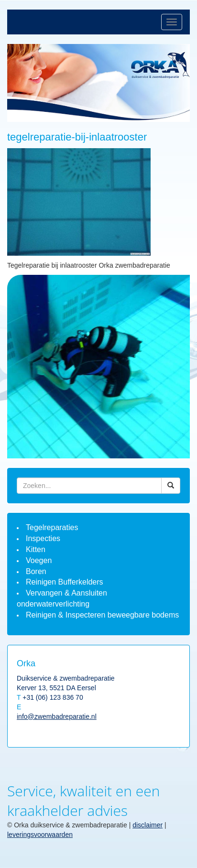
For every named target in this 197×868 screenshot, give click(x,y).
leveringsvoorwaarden (40, 835)
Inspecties (43, 538)
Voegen (39, 560)
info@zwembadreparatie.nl (57, 716)
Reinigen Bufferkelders (65, 582)
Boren (36, 571)
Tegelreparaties (52, 527)
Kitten (36, 549)
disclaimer (148, 825)
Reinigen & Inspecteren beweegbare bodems (102, 615)
